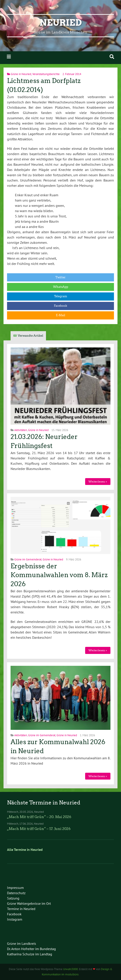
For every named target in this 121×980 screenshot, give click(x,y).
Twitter (60, 277)
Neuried (61, 23)
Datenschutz (16, 893)
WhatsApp (61, 287)
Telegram (61, 296)
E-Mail (60, 315)
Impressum (15, 888)
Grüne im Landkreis (22, 943)
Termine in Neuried (21, 909)
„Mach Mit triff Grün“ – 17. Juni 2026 (39, 829)
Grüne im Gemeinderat (28, 559)
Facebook (60, 306)
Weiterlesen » (98, 482)
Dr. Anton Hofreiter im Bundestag (31, 949)
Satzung (13, 898)
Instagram (15, 919)
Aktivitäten (21, 430)
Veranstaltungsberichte (46, 74)
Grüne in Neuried (21, 74)
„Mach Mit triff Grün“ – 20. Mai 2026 (39, 817)
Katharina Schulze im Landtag (30, 954)
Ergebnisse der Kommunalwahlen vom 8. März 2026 (59, 575)
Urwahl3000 (71, 969)
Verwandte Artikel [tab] (30, 336)
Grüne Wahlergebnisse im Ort (29, 903)
